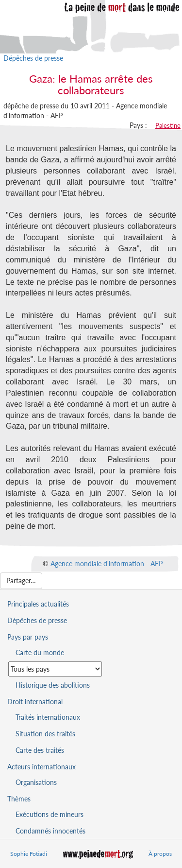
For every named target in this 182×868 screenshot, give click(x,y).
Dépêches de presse (33, 58)
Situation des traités (45, 734)
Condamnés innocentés (50, 831)
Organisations (36, 782)
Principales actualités (38, 604)
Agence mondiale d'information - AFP (107, 563)
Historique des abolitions (53, 685)
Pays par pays (28, 637)
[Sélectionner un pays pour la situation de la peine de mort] (55, 669)
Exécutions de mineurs (50, 814)
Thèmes (19, 799)
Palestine (168, 125)
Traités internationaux (48, 717)
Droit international (35, 702)
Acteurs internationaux (41, 767)
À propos (160, 854)
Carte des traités (40, 750)
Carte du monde (40, 652)
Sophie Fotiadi (29, 854)
